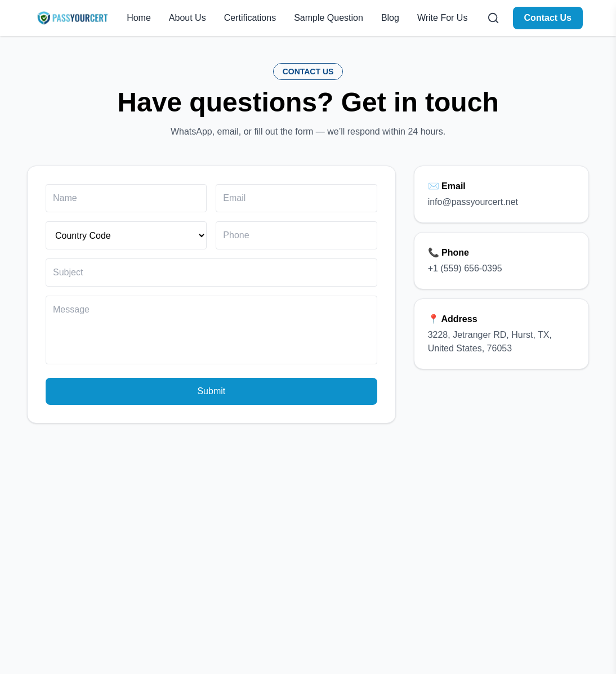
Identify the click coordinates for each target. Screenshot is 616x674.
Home (139, 18)
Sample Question (329, 18)
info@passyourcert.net (473, 202)
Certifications (250, 18)
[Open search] (493, 18)
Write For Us (442, 18)
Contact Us (548, 18)
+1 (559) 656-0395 (465, 268)
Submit (211, 391)
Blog (390, 18)
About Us (188, 18)
